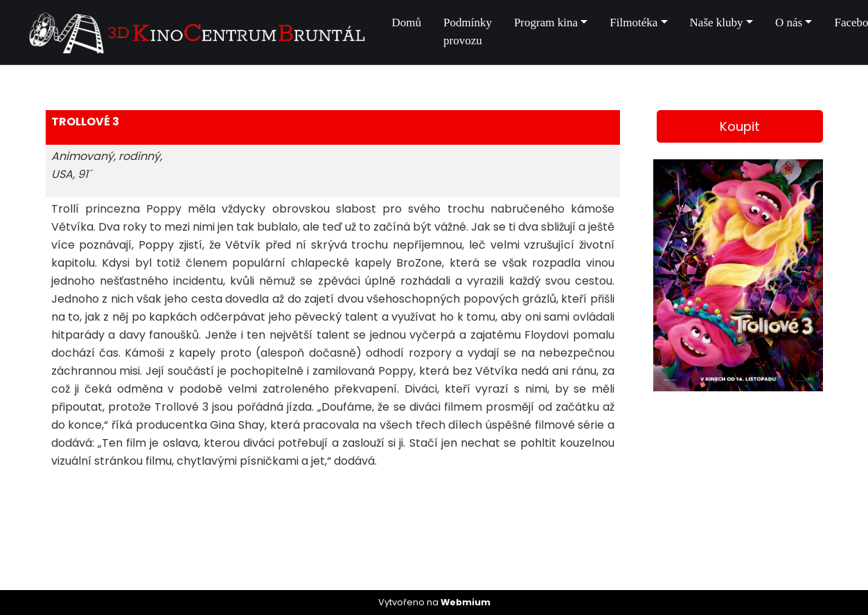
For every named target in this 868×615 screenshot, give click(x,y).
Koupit (740, 126)
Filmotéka (634, 23)
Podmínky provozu (468, 32)
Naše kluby (717, 23)
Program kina (546, 23)
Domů (407, 23)
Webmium (466, 602)
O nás (789, 23)
